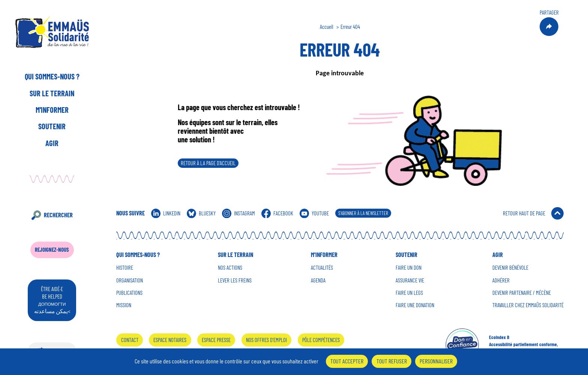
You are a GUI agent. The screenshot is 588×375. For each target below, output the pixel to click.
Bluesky (207, 213)
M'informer (52, 110)
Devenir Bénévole (510, 268)
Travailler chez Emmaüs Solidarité (528, 305)
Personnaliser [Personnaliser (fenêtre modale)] (436, 361)
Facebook (283, 213)
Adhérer (501, 280)
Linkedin (172, 213)
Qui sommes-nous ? (52, 76)
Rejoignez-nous (52, 250)
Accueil (327, 27)
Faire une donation (415, 305)
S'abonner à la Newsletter (363, 213)
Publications (129, 293)
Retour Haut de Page (524, 213)
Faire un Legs (409, 293)
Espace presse (216, 340)
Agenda (318, 280)
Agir (52, 143)
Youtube (320, 213)
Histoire (125, 268)
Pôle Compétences (321, 340)
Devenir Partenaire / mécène (522, 293)
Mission (124, 305)
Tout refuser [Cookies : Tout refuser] (392, 361)
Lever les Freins (235, 280)
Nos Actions (230, 268)
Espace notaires (170, 340)
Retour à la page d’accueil (208, 163)
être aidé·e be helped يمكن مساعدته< (52, 300)
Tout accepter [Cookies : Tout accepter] (347, 361)
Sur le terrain (52, 93)
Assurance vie (410, 280)
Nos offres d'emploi (266, 340)
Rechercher (58, 215)
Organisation (130, 280)
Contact (130, 340)
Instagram (244, 213)
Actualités (322, 268)
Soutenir (52, 126)
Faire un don (409, 268)
